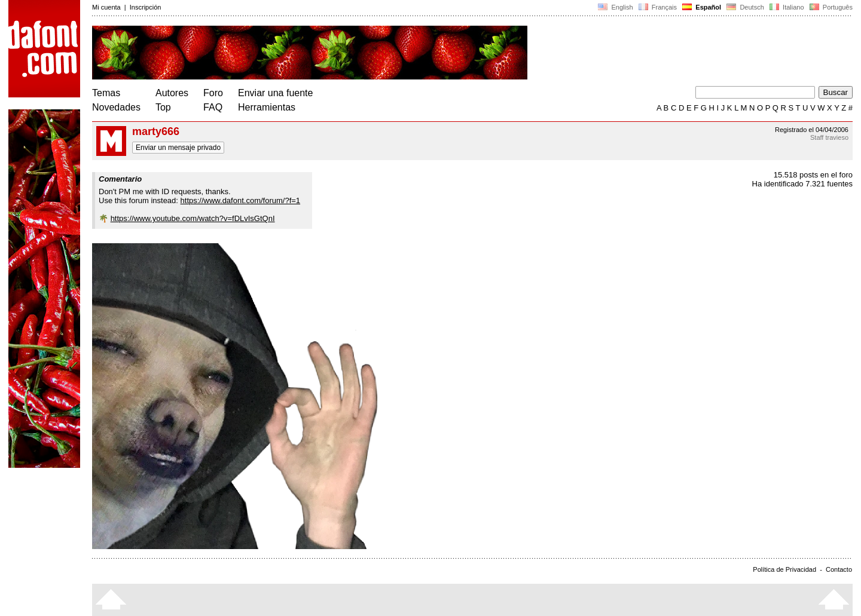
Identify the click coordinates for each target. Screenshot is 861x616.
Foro (213, 93)
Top (163, 107)
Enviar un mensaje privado (178, 148)
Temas (106, 93)
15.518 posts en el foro (813, 175)
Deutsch (745, 7)
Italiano (787, 7)
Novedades (116, 107)
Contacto (839, 569)
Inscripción (146, 7)
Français (658, 7)
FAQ (213, 107)
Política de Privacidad (784, 569)
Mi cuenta (106, 7)
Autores (172, 93)
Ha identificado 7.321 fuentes (802, 184)
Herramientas (267, 107)
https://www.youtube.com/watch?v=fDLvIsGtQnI (193, 218)
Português (830, 7)
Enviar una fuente (275, 93)
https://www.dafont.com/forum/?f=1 (241, 200)
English (615, 7)
